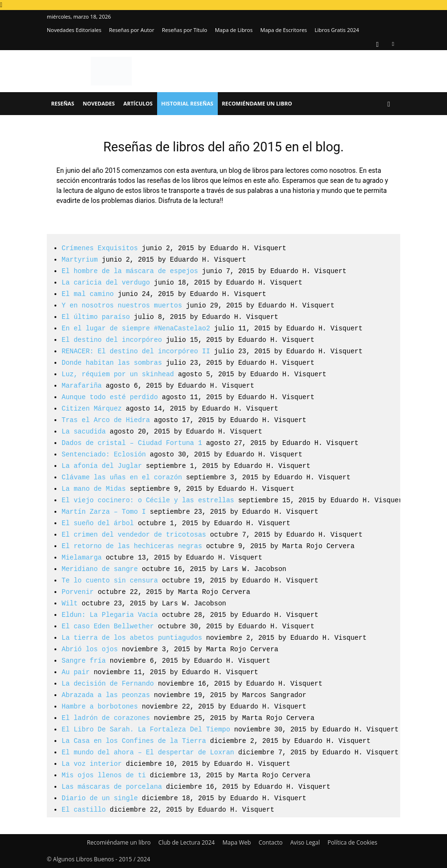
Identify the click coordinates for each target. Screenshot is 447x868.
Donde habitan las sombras (112, 363)
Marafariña (82, 386)
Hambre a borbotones (100, 706)
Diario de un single (100, 798)
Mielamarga (82, 557)
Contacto (270, 842)
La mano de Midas (94, 489)
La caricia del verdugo (106, 282)
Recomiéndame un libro (257, 103)
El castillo (84, 810)
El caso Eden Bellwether (108, 626)
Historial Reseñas (187, 103)
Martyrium (80, 259)
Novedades (99, 103)
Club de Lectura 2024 (187, 842)
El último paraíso (96, 317)
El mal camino (88, 294)
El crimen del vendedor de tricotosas (134, 535)
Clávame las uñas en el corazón (122, 477)
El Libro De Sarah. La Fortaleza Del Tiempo (146, 729)
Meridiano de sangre (100, 569)
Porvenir (78, 592)
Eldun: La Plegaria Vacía (110, 615)
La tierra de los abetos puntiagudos (132, 638)
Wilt (70, 603)
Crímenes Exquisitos (100, 248)
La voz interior (92, 764)
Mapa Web (237, 842)
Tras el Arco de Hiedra (106, 420)
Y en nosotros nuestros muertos (122, 305)
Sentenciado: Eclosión (104, 454)
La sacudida (84, 431)
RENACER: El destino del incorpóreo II (136, 351)
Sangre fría (84, 661)
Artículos (138, 103)
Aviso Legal (305, 842)
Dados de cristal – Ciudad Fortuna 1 (132, 443)
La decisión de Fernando (108, 683)
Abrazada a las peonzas (106, 695)
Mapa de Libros (234, 30)
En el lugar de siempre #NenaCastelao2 (136, 328)
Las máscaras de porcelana (112, 787)
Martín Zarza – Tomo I (104, 512)
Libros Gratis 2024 (337, 30)
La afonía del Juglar (102, 466)
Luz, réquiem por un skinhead (118, 374)
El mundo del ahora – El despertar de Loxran (148, 752)
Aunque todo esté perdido (110, 397)
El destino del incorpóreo (112, 340)
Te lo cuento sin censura (110, 580)
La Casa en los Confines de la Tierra (134, 741)
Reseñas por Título (185, 30)
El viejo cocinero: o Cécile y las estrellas (148, 500)
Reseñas (63, 103)
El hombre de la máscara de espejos (130, 271)
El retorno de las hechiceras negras (132, 546)
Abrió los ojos (90, 649)
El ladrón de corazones (106, 718)
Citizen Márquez (92, 408)
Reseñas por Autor (132, 30)
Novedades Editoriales (74, 30)
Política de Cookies (352, 842)
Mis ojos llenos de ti (104, 775)
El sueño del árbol (98, 523)
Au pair (76, 672)
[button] (389, 104)
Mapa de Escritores (284, 30)
